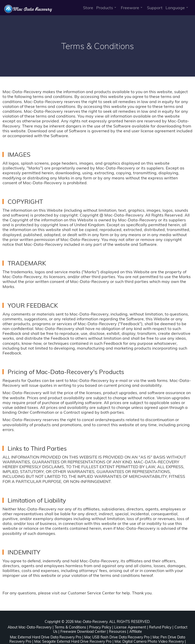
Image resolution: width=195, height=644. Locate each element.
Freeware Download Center (83, 632)
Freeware (130, 8)
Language (175, 8)
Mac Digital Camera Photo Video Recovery (149, 641)
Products (105, 8)
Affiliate (136, 632)
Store (88, 8)
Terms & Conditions (70, 627)
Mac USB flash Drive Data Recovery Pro (117, 637)
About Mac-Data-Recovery (30, 627)
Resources (118, 632)
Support (155, 8)
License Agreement (130, 627)
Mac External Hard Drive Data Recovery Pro (46, 637)
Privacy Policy (100, 627)
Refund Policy (160, 627)
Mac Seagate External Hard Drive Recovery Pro (73, 641)
